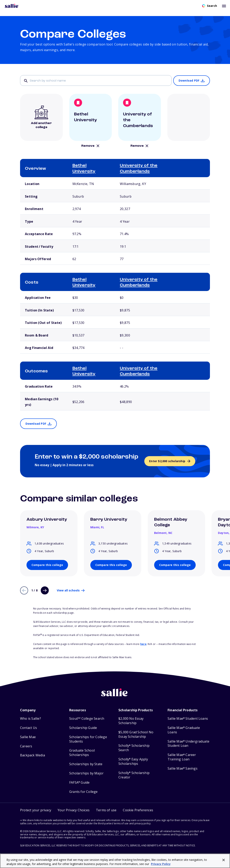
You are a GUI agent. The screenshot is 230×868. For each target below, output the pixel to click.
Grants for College (83, 792)
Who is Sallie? (31, 719)
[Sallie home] (115, 695)
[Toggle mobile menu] (224, 6)
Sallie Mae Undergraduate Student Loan (188, 744)
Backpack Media (33, 755)
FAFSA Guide (79, 783)
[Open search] (210, 6)
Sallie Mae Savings (183, 768)
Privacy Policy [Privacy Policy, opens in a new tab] (161, 864)
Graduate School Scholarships (82, 753)
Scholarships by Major (86, 773)
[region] (115, 861)
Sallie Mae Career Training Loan (182, 757)
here (143, 644)
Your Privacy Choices (74, 810)
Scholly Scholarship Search (134, 748)
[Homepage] (12, 6)
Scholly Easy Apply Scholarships (133, 761)
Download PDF (189, 80)
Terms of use (106, 810)
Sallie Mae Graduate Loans (184, 730)
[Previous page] (24, 590)
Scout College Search (87, 719)
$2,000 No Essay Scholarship (131, 721)
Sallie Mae (28, 737)
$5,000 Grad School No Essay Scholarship (136, 734)
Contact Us (28, 728)
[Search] (96, 80)
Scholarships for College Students (88, 739)
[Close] (224, 860)
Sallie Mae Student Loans (188, 719)
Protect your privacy (36, 810)
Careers (26, 746)
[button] (138, 810)
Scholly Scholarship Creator (134, 775)
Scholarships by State (86, 764)
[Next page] (45, 590)
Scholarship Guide (83, 728)
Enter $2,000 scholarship (167, 461)
